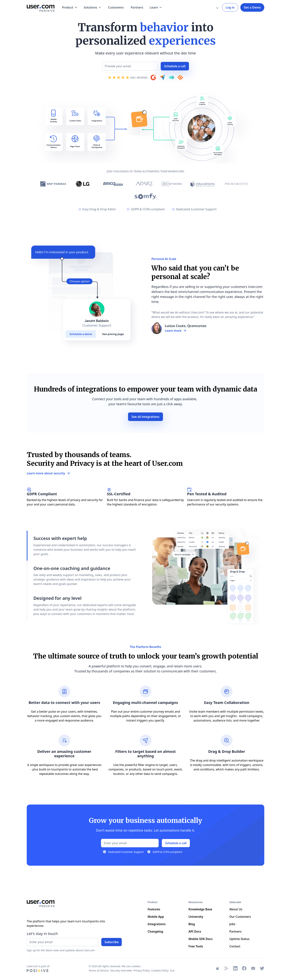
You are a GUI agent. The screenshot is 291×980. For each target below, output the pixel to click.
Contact (235, 946)
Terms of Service (99, 970)
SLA (172, 970)
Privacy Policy (142, 970)
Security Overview (121, 970)
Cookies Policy (160, 970)
